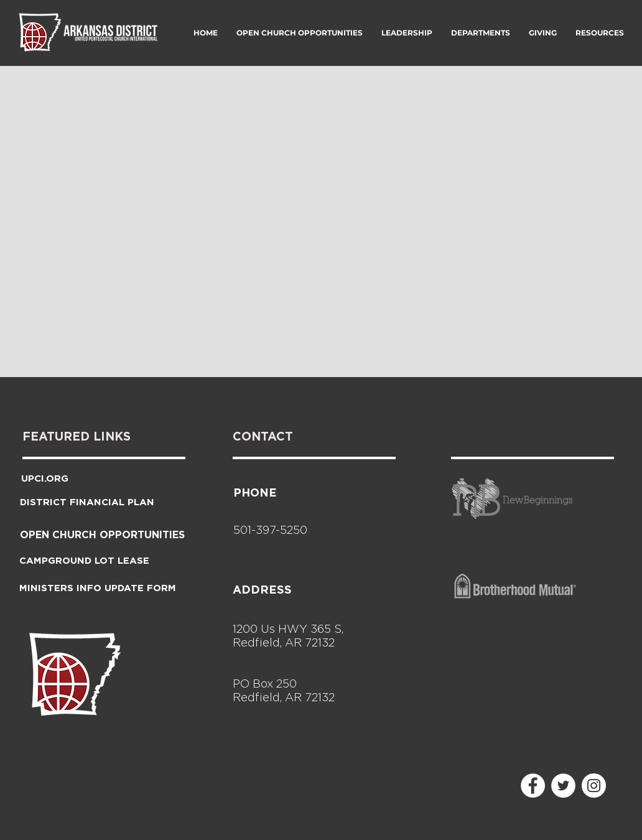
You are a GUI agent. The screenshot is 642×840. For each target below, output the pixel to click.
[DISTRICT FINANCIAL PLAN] (87, 502)
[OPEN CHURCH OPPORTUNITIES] (102, 534)
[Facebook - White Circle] (533, 786)
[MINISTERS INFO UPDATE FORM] (98, 587)
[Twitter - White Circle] (563, 786)
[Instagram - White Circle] (594, 786)
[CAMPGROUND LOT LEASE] (84, 560)
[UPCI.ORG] (45, 478)
